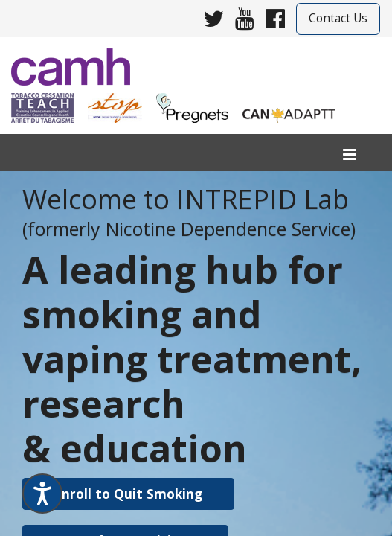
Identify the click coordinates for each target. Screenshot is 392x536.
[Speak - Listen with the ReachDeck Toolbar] (42, 494)
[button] (128, 494)
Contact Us (338, 18)
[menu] (350, 155)
